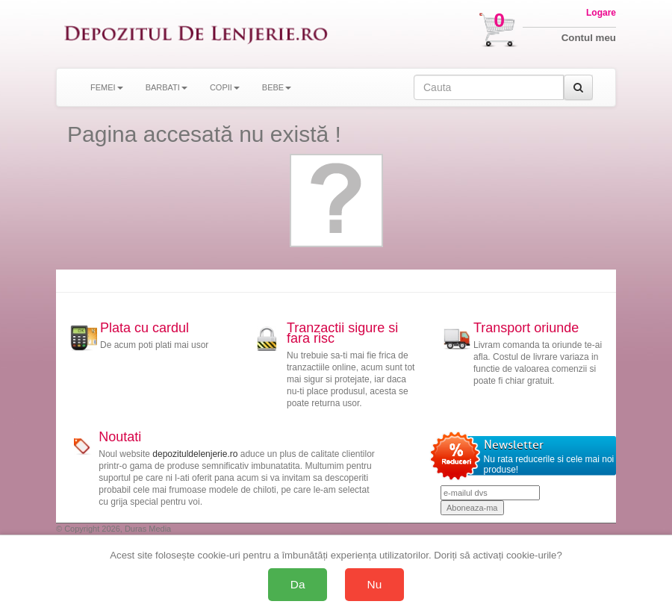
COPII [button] (225, 87)
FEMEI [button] (107, 87)
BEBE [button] (277, 87)
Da (298, 584)
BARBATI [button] (167, 87)
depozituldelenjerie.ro (195, 454)
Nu (375, 584)
